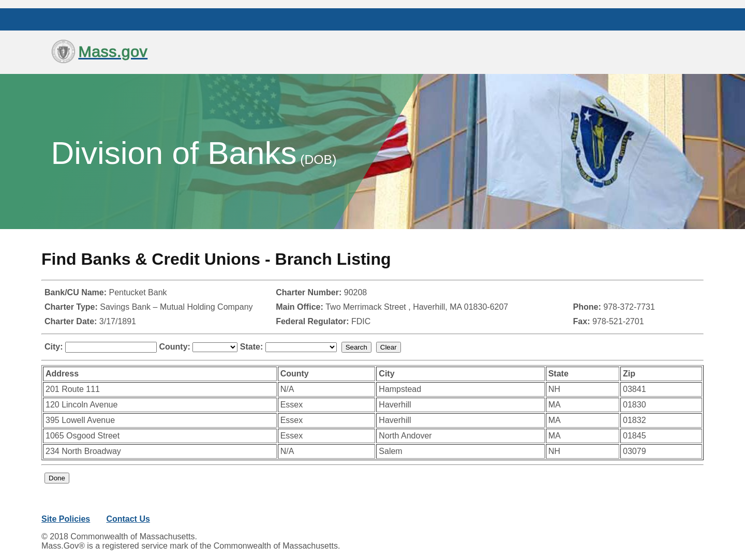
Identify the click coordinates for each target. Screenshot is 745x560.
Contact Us (128, 519)
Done (57, 478)
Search (356, 347)
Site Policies (66, 519)
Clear (389, 347)
